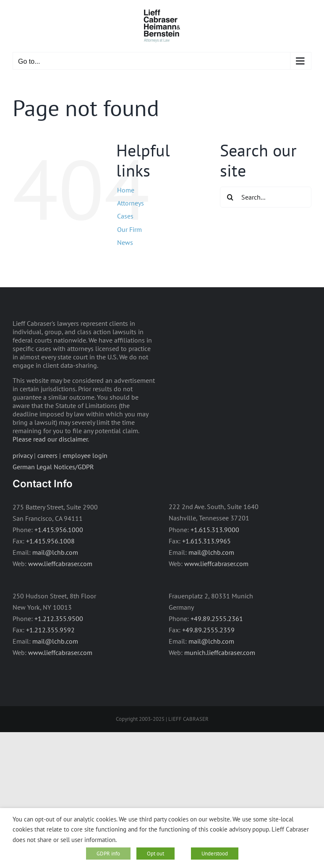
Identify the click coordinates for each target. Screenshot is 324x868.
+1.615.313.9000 (215, 530)
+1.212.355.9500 (59, 619)
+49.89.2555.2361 (217, 619)
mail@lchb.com (55, 552)
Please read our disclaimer (50, 439)
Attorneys (131, 203)
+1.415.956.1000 (59, 530)
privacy (22, 455)
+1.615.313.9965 (206, 541)
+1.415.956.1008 (50, 541)
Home (126, 190)
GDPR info (108, 854)
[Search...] (266, 197)
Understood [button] (215, 854)
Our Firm (129, 229)
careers (47, 455)
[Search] (230, 197)
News (125, 242)
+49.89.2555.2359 (208, 630)
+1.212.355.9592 (50, 630)
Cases (125, 216)
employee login (85, 455)
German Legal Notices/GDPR (53, 467)
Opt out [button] (155, 854)
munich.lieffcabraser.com (220, 652)
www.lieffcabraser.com (60, 564)
